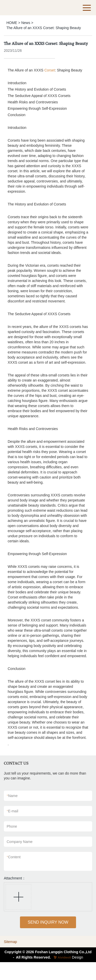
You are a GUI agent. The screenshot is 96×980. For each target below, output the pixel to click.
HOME (12, 23)
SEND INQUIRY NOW (48, 922)
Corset (50, 70)
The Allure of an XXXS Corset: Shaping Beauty (44, 28)
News (26, 23)
